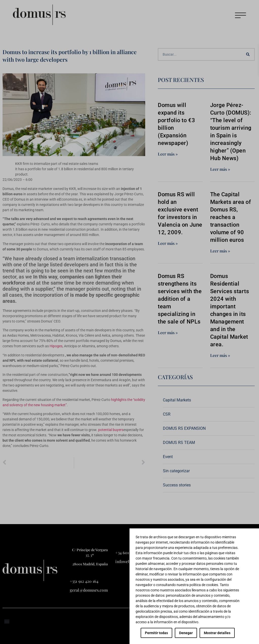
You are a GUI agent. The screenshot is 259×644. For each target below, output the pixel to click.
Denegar (186, 633)
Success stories (177, 485)
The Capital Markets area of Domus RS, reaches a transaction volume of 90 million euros (231, 217)
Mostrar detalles (217, 633)
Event (168, 457)
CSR (167, 414)
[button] (7, 621)
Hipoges (56, 346)
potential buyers (111, 430)
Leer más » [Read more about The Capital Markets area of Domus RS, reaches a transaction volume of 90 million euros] (220, 251)
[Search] (248, 54)
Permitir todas (156, 633)
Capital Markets (177, 400)
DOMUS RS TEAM (179, 443)
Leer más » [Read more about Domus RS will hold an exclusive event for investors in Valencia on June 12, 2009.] (168, 243)
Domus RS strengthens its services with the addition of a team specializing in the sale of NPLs (180, 299)
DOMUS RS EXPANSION (184, 428)
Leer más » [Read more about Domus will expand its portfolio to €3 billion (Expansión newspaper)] (168, 154)
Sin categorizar (176, 471)
